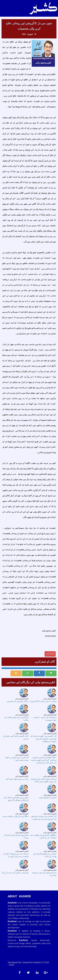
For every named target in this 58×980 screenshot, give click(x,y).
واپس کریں (50, 653)
